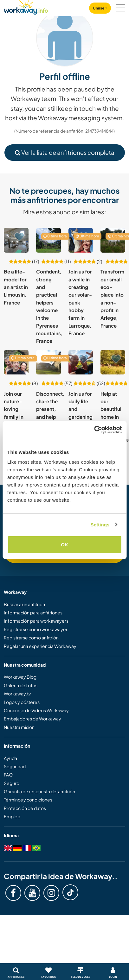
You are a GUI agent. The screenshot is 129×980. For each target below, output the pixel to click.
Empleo (12, 816)
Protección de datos (25, 808)
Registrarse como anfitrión (31, 638)
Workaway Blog (20, 677)
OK (64, 545)
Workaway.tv (17, 694)
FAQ (8, 775)
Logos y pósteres (22, 702)
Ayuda (10, 758)
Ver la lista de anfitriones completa (65, 152)
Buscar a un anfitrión (24, 604)
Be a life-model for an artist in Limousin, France (16, 287)
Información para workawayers (36, 621)
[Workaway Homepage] (26, 6)
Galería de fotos (21, 685)
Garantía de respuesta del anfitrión (39, 791)
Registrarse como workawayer (36, 629)
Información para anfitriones (33, 612)
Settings (100, 525)
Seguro (12, 783)
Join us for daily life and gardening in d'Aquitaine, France (83, 417)
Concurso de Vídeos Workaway (36, 710)
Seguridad (15, 766)
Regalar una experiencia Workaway (40, 646)
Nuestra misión (19, 727)
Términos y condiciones (28, 800)
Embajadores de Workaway (32, 719)
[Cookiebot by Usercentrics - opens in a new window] (94, 430)
